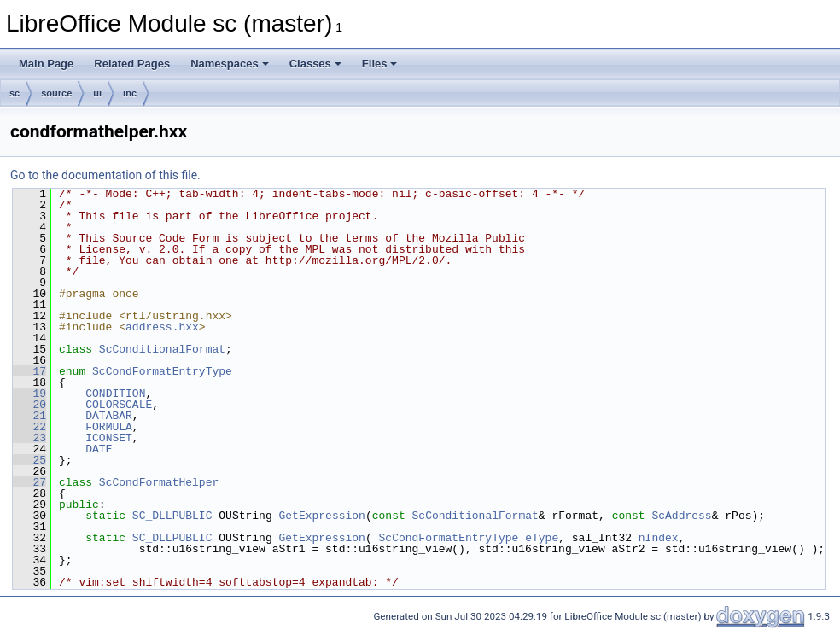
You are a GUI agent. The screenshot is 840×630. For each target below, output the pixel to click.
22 (29, 427)
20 (29, 405)
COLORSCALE (119, 405)
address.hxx (162, 327)
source (56, 93)
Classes (315, 64)
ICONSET (109, 438)
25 (29, 460)
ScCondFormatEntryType (162, 371)
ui (97, 93)
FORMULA (109, 427)
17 (29, 371)
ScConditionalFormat (162, 349)
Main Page (46, 64)
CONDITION (115, 394)
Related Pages (132, 64)
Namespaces (230, 64)
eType (542, 538)
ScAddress (681, 516)
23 (29, 438)
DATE (99, 449)
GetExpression (321, 516)
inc (130, 93)
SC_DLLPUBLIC (172, 516)
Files (380, 64)
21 (29, 416)
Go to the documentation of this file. (105, 175)
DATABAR (109, 416)
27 (29, 482)
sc (15, 93)
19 (29, 394)
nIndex (659, 538)
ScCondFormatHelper (159, 482)
